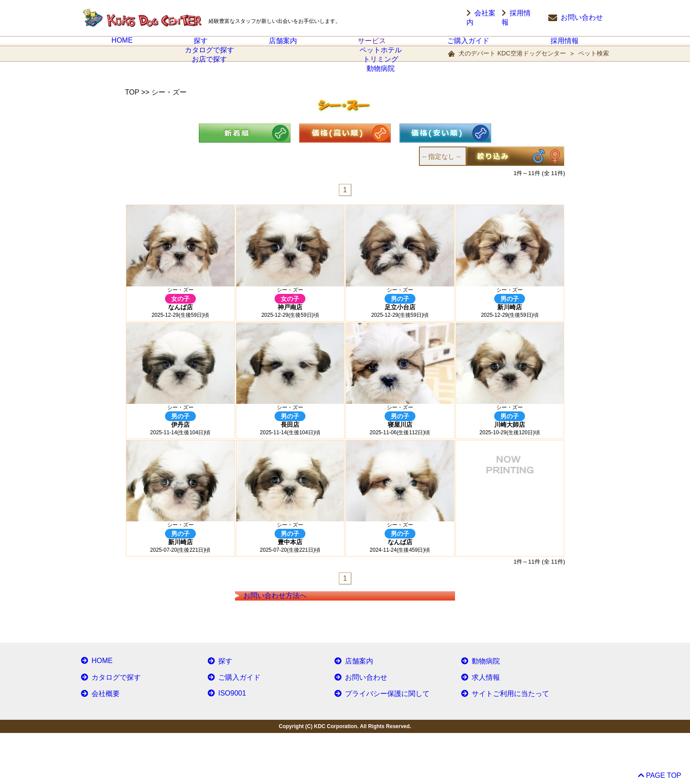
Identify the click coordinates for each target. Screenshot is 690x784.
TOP (132, 103)
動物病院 (478, 714)
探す (201, 46)
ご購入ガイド (468, 46)
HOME (122, 46)
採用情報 (523, 18)
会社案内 (481, 18)
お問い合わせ (576, 18)
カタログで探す (107, 729)
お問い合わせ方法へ (287, 638)
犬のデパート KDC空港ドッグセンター (512, 64)
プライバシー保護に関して (376, 745)
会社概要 (98, 745)
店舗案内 (283, 46)
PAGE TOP (659, 772)
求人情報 (478, 729)
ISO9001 (225, 745)
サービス (372, 46)
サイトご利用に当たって (500, 745)
